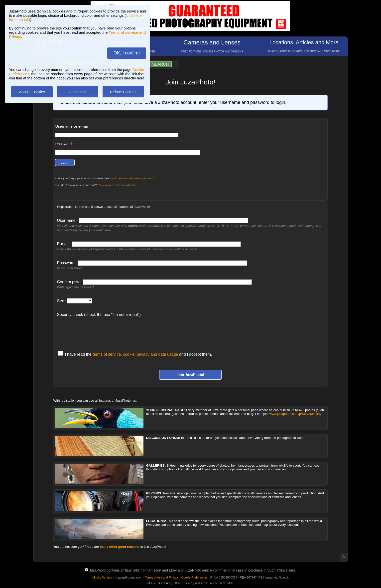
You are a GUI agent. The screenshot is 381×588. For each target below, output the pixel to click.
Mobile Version (102, 578)
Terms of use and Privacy (162, 578)
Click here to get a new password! (133, 178)
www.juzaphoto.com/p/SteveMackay (295, 414)
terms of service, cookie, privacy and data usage (135, 354)
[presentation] (95, 331)
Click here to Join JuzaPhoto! (117, 185)
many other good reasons (120, 547)
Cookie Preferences (194, 578)
